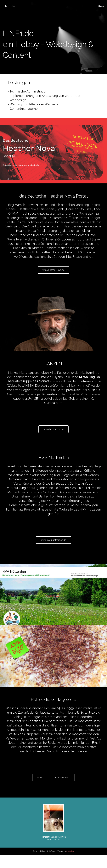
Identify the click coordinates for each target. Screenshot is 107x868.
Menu (98, 6)
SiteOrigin (70, 864)
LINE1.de (9, 6)
